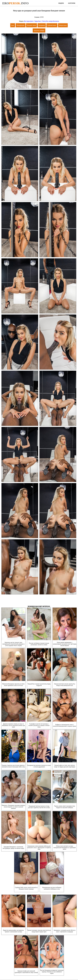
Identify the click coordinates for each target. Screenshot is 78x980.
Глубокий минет (52, 25)
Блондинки (42, 25)
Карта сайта (37, 972)
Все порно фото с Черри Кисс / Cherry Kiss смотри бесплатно (41, 21)
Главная (29, 972)
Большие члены (31, 25)
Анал (13, 25)
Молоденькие (21, 25)
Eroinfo (15, 3)
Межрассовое (63, 25)
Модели (61, 3)
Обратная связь (47, 972)
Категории (72, 3)
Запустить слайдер (39, 30)
